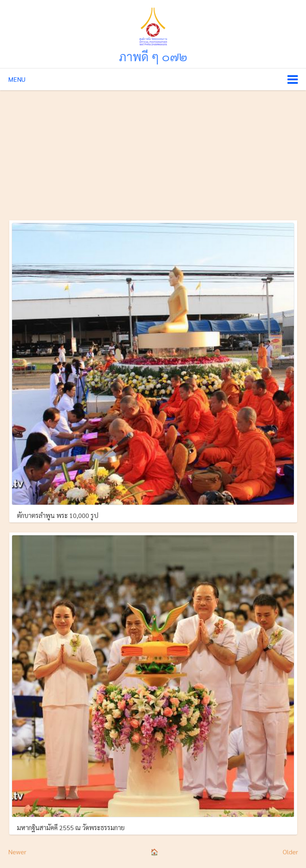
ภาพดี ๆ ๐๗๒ (153, 56)
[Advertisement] (153, 151)
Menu (17, 79)
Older (290, 852)
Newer (17, 852)
